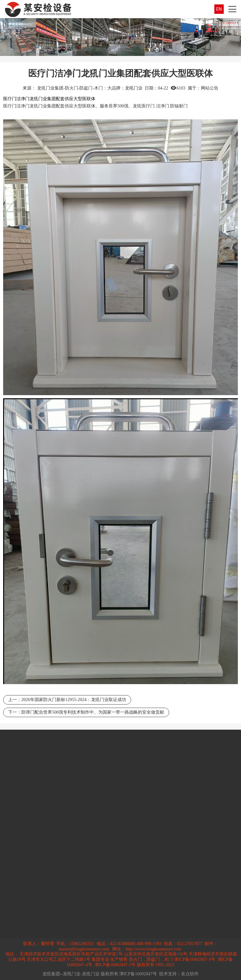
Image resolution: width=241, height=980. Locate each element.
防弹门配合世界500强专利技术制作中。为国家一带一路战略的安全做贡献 (93, 712)
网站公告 (210, 88)
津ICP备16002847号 (138, 974)
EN (219, 9)
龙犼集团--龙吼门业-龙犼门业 (71, 974)
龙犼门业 (38, 106)
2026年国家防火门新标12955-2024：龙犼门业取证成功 (74, 700)
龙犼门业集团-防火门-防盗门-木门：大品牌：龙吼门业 (90, 88)
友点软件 (190, 974)
